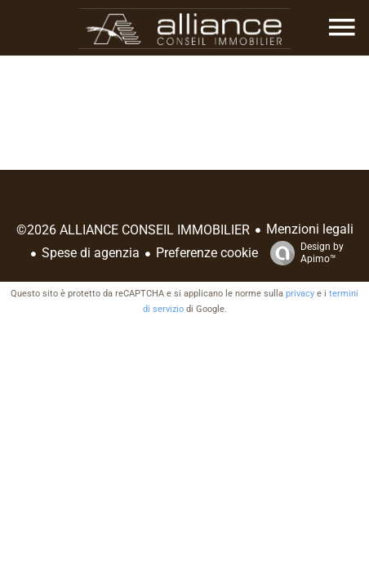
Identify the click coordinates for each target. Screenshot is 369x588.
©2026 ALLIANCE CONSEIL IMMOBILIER (133, 230)
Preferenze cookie (207, 253)
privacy (300, 294)
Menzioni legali (310, 229)
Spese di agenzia (91, 253)
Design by (303, 253)
